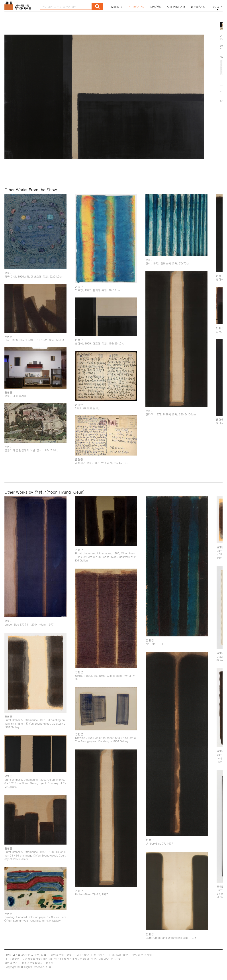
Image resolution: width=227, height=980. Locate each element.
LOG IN (218, 7)
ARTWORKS (137, 7)
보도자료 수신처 (142, 955)
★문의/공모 (198, 7)
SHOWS (156, 7)
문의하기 (99, 955)
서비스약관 (83, 955)
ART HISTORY (176, 7)
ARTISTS (117, 7)
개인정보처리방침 (61, 955)
